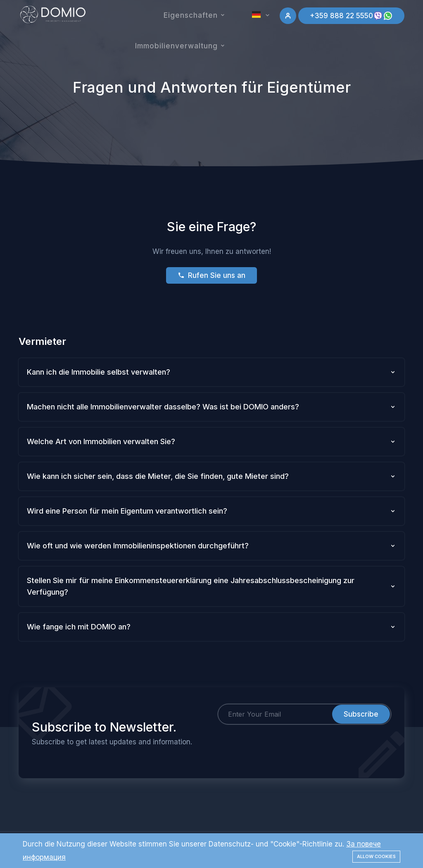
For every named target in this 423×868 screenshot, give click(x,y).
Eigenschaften (191, 15)
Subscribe (361, 714)
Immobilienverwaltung (176, 46)
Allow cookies (376, 856)
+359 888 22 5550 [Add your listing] (351, 16)
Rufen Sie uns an (211, 275)
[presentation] (280, 741)
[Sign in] (288, 16)
